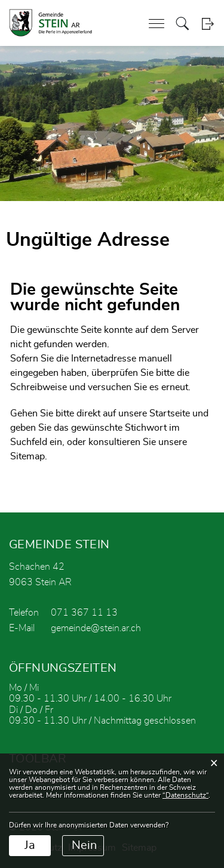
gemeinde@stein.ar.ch (96, 628)
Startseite (170, 413)
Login (208, 24)
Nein (84, 845)
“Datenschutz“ (185, 795)
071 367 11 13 (84, 613)
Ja (30, 845)
